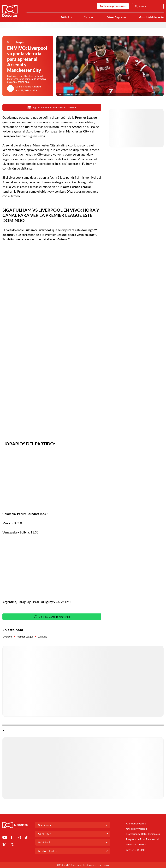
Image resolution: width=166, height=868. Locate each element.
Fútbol (65, 17)
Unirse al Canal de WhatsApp (52, 617)
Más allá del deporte (151, 17)
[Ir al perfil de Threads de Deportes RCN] (12, 845)
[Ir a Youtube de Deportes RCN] (5, 838)
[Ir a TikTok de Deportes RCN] (26, 838)
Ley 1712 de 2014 (136, 850)
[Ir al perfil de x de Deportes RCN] (4, 845)
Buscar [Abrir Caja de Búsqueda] (141, 6)
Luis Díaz (42, 637)
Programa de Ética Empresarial (142, 839)
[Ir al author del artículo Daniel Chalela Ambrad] (11, 88)
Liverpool (7, 637)
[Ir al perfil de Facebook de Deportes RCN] (12, 838)
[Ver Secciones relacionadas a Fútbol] (71, 17)
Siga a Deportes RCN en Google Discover (52, 107)
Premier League (25, 637)
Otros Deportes (116, 17)
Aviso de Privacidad (136, 829)
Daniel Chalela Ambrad (28, 86)
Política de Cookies (136, 844)
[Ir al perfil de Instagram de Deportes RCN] (19, 838)
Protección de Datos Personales (143, 834)
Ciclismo (89, 17)
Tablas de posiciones (113, 6)
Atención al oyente (136, 823)
